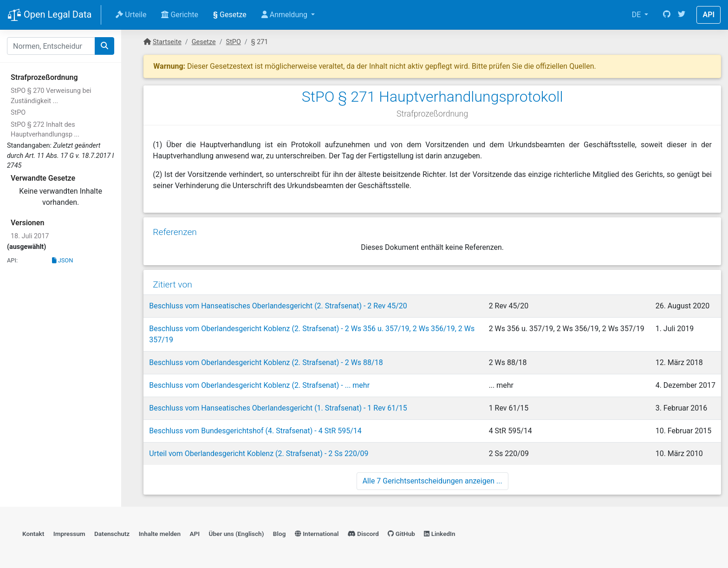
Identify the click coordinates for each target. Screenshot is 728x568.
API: (12, 260)
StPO (18, 113)
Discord (363, 534)
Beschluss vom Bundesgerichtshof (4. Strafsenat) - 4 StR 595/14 (255, 431)
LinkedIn (439, 534)
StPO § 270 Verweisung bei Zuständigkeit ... (51, 96)
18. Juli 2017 (30, 236)
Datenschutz (112, 534)
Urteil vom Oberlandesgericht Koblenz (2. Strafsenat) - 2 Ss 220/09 (259, 454)
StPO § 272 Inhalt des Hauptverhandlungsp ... (45, 130)
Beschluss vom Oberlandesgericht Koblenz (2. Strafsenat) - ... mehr (259, 385)
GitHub (401, 534)
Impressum (69, 534)
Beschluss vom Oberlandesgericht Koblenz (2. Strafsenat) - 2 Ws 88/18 (266, 362)
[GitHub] (667, 15)
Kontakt (33, 534)
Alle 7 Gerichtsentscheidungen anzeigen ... (432, 481)
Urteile (131, 15)
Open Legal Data (49, 15)
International (317, 534)
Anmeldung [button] (285, 15)
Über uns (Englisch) (237, 534)
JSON (63, 260)
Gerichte (180, 15)
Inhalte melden (160, 534)
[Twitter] (682, 15)
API (708, 15)
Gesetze (230, 15)
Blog (279, 534)
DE (637, 15)
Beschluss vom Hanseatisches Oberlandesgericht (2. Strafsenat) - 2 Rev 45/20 (278, 306)
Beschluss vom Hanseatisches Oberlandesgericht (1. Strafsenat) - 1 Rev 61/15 (278, 408)
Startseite (167, 42)
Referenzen (175, 232)
